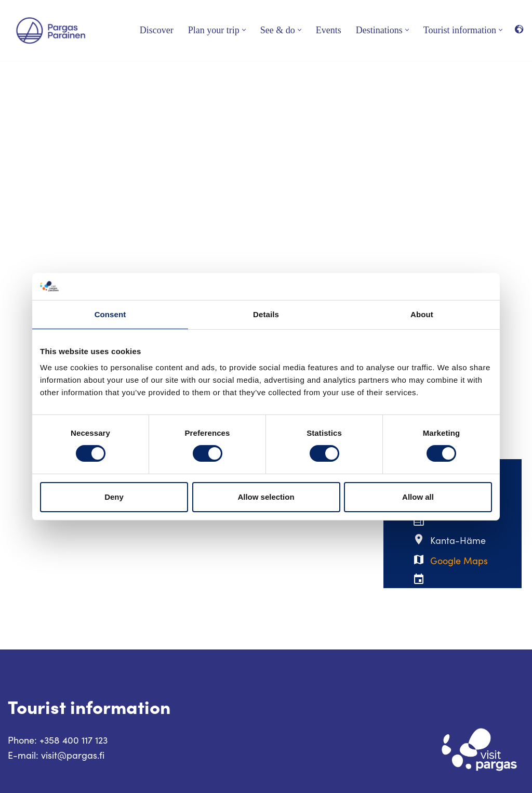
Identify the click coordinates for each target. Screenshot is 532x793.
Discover (157, 30)
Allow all (418, 497)
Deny (114, 497)
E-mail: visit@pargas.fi (56, 755)
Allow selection (266, 497)
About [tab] (422, 314)
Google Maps (459, 561)
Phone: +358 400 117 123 (58, 740)
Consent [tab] (110, 314)
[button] (244, 30)
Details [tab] (266, 314)
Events (329, 30)
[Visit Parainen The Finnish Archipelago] (51, 30)
